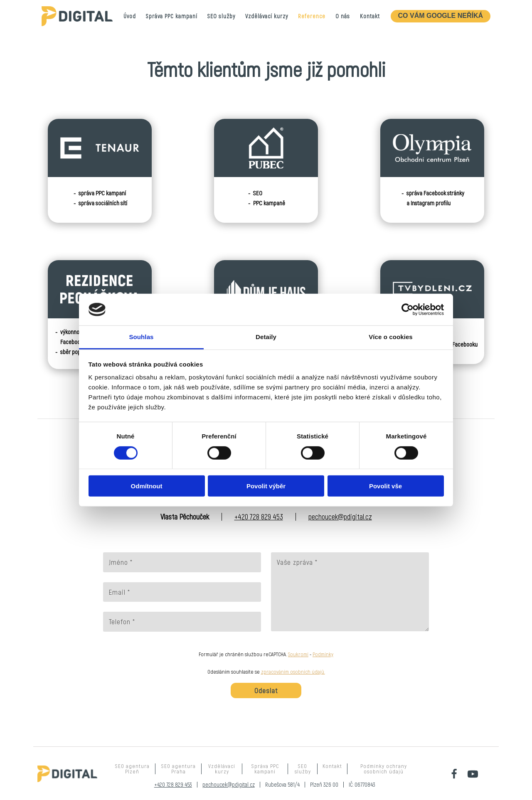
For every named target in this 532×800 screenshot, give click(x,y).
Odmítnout (147, 486)
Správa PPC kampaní (172, 16)
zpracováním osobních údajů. (293, 672)
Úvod (130, 16)
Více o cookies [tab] (391, 337)
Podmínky (323, 654)
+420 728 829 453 (259, 517)
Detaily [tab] (266, 337)
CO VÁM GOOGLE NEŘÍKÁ (441, 16)
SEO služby (221, 16)
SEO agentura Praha (179, 769)
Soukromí (298, 654)
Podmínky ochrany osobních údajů (384, 769)
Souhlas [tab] (141, 337)
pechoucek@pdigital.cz (340, 517)
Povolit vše (385, 486)
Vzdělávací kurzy (267, 16)
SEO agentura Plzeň (132, 769)
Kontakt (370, 16)
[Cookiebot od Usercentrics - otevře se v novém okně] (408, 310)
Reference (312, 16)
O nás (343, 16)
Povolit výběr (266, 486)
